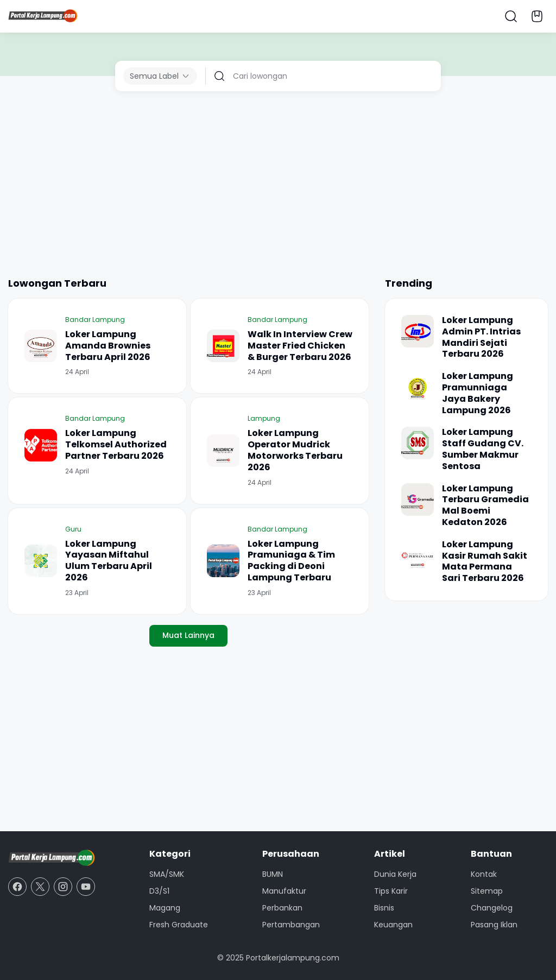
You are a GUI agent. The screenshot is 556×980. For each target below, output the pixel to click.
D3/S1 (159, 891)
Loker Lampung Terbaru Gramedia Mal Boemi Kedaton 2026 (485, 506)
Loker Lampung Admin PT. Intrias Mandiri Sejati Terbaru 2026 (481, 337)
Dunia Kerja (395, 874)
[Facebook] (17, 887)
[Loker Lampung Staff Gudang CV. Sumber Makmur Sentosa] (418, 443)
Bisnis (384, 908)
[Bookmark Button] (537, 16)
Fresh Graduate (179, 925)
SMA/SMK (167, 874)
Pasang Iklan (494, 925)
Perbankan (282, 908)
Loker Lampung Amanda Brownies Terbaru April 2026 (108, 346)
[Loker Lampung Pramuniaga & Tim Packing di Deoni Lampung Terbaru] (223, 561)
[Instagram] (63, 887)
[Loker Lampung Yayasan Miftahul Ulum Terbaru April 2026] (41, 561)
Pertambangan (291, 925)
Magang (165, 908)
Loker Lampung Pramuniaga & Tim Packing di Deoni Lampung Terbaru (291, 561)
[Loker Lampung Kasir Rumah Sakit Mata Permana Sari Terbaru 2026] (418, 555)
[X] (40, 887)
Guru (73, 529)
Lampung (264, 418)
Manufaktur (284, 891)
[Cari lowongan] (333, 76)
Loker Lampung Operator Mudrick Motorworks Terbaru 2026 (295, 450)
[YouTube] (86, 887)
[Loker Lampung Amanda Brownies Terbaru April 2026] (41, 346)
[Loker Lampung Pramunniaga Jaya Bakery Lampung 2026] (418, 387)
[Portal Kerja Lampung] (52, 858)
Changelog (492, 908)
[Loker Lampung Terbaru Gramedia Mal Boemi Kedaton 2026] (418, 500)
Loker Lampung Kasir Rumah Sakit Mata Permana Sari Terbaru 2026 (485, 562)
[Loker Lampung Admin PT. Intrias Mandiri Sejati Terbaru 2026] (418, 331)
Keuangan (393, 925)
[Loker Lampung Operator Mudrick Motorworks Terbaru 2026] (223, 451)
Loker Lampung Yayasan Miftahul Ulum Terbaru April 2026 (109, 561)
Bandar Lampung (95, 320)
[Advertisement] (278, 184)
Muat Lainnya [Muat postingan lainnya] (188, 635)
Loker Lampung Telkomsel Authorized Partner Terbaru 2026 (116, 445)
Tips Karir (391, 891)
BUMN (273, 874)
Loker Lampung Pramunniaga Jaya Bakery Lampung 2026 (478, 393)
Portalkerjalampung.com (293, 958)
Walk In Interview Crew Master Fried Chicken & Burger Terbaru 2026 (300, 346)
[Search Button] (511, 16)
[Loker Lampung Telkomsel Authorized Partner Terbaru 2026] (41, 445)
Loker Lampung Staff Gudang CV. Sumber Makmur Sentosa (483, 449)
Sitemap (487, 891)
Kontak (484, 874)
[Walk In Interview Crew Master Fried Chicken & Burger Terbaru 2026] (223, 346)
